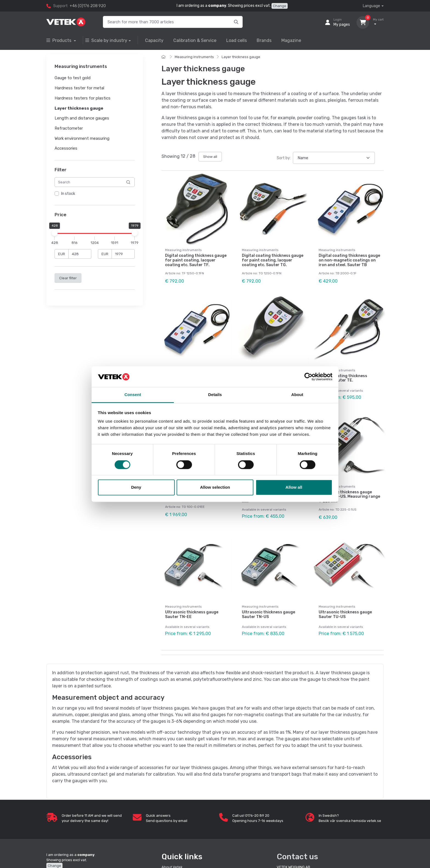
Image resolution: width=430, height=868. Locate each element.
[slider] (55, 233)
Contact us (297, 857)
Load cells (237, 40)
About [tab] (297, 395)
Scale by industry (106, 40)
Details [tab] (215, 395)
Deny (136, 487)
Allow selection (215, 487)
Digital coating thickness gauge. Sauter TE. (343, 378)
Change (280, 6)
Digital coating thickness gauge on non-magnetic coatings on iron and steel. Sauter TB (349, 260)
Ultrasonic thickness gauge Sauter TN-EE (192, 614)
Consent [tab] (133, 395)
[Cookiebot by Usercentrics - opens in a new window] (308, 377)
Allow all (294, 487)
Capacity (154, 40)
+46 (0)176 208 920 (88, 6)
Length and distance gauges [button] (82, 118)
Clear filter (68, 278)
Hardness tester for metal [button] (79, 88)
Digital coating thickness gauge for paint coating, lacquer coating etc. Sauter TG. (273, 260)
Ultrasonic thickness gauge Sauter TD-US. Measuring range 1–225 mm (349, 497)
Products (59, 40)
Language (371, 6)
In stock (68, 194)
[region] (95, 194)
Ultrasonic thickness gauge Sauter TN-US (268, 614)
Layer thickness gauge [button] (79, 108)
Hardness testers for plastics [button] (83, 98)
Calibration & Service (195, 40)
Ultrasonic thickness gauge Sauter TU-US (345, 614)
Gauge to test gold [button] (73, 78)
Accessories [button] (66, 149)
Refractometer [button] (69, 128)
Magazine (291, 40)
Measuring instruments (194, 57)
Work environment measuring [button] (82, 138)
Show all (210, 157)
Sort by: (284, 158)
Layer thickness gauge (241, 57)
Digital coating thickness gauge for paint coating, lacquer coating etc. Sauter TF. (196, 260)
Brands (264, 40)
